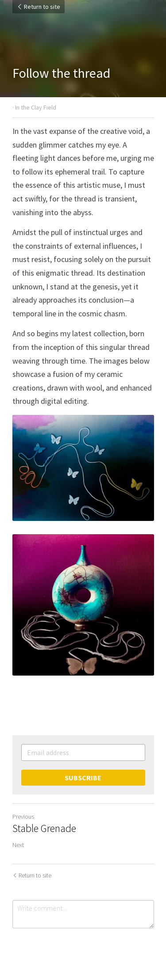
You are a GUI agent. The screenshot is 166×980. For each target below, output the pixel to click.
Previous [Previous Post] (23, 817)
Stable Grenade (44, 828)
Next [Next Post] (18, 845)
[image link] (83, 605)
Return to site (39, 7)
